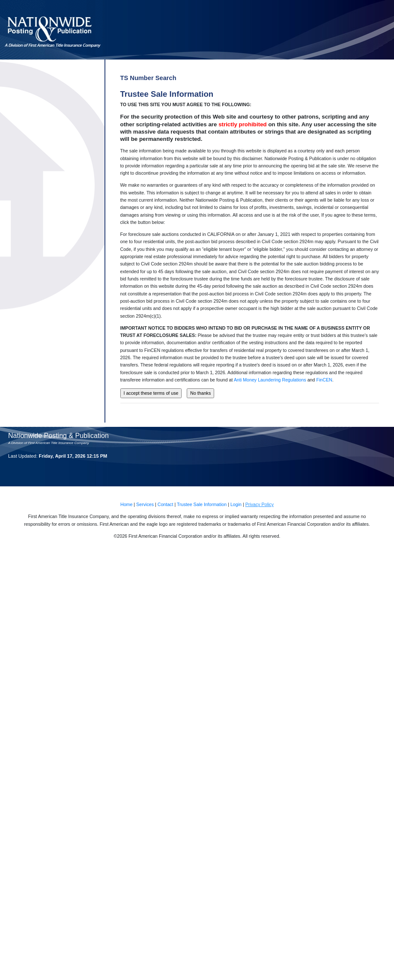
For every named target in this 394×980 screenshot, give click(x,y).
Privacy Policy (260, 504)
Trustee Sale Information (202, 504)
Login (236, 504)
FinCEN (324, 380)
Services (145, 504)
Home (126, 504)
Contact (166, 504)
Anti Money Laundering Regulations (270, 380)
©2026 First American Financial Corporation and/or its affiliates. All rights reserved (196, 536)
